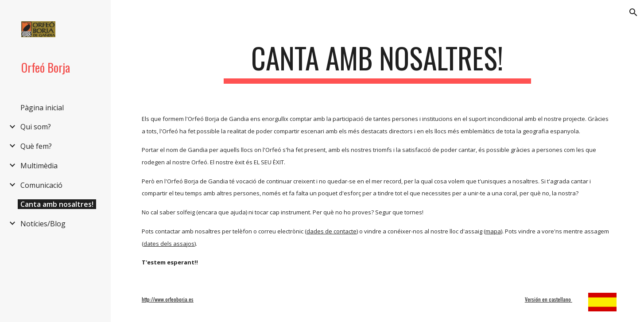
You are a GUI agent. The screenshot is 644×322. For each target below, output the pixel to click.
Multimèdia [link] (39, 166)
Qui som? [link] (36, 127)
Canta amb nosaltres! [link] (57, 204)
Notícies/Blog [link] (43, 224)
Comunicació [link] (41, 185)
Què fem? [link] (36, 146)
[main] (378, 62)
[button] (633, 12)
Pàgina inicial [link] (42, 108)
